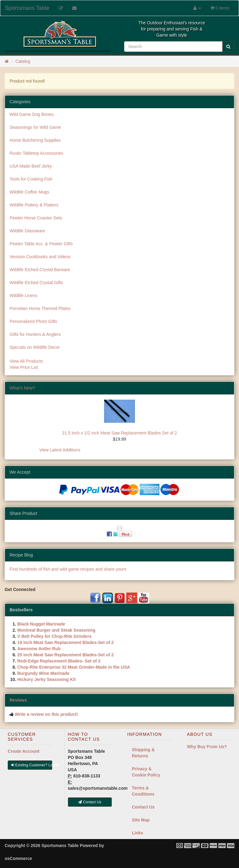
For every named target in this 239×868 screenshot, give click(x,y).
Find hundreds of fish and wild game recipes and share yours (68, 569)
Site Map (141, 820)
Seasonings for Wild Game (35, 127)
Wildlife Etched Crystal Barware (40, 270)
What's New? (22, 388)
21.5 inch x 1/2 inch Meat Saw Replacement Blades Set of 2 (119, 433)
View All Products (26, 361)
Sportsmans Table (27, 8)
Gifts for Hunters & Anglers (35, 334)
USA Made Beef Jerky (31, 166)
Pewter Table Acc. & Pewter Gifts (41, 244)
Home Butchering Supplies (35, 140)
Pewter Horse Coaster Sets (36, 218)
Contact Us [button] (90, 802)
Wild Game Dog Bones (31, 114)
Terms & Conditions (143, 791)
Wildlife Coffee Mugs (29, 192)
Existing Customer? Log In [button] (32, 765)
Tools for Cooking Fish (31, 179)
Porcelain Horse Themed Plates (40, 308)
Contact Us (143, 807)
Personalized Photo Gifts (33, 321)
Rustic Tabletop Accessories (36, 153)
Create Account (24, 751)
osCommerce (18, 858)
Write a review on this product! (46, 714)
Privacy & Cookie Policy (146, 772)
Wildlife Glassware (27, 231)
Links (138, 833)
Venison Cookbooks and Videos (40, 257)
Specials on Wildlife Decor (35, 347)
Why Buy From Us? (207, 747)
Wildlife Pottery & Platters (34, 205)
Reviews (18, 700)
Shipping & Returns (143, 753)
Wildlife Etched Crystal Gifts (36, 283)
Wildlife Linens (23, 295)
